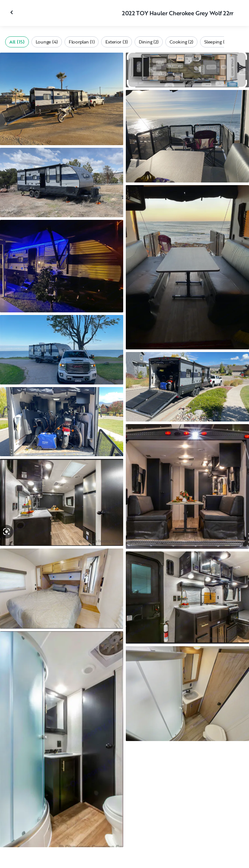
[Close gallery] (12, 12)
